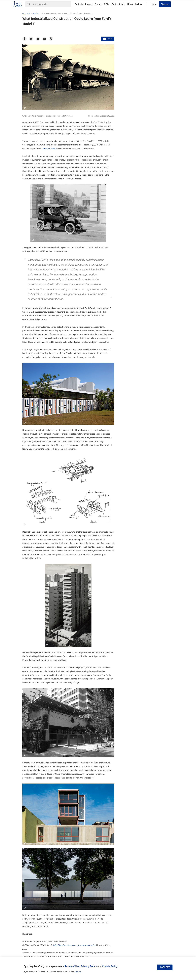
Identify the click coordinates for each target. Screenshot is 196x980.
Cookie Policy (110, 966)
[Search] (52, 4)
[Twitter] (31, 39)
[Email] (44, 39)
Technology (149, 775)
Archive (139, 4)
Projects (79, 4)
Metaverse (130, 781)
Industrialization (49, 149)
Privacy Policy (89, 966)
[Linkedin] (38, 39)
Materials (165, 775)
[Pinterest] (51, 39)
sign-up (78, 972)
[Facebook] (25, 39)
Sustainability (132, 775)
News (130, 4)
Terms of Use (72, 966)
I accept (165, 967)
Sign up (165, 4)
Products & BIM (102, 4)
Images (89, 4)
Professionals (118, 4)
